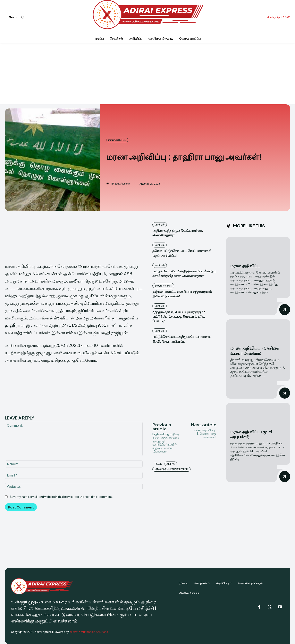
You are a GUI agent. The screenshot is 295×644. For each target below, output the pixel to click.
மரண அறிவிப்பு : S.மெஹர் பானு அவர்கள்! (205, 433)
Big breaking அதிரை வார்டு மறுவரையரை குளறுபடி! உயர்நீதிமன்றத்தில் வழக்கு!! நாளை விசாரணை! (166, 443)
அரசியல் (160, 225)
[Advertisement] (147, 74)
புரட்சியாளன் (123, 184)
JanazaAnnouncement (171, 469)
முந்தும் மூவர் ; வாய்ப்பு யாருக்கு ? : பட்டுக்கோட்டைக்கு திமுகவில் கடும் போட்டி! (179, 316)
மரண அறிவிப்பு (117, 140)
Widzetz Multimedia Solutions (89, 632)
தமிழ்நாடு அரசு (163, 286)
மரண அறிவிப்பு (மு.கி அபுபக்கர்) (251, 434)
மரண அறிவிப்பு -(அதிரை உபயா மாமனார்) (255, 350)
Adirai (171, 464)
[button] (18, 17)
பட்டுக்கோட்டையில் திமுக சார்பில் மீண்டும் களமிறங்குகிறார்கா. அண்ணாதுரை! (184, 273)
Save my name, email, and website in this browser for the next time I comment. (61, 497)
